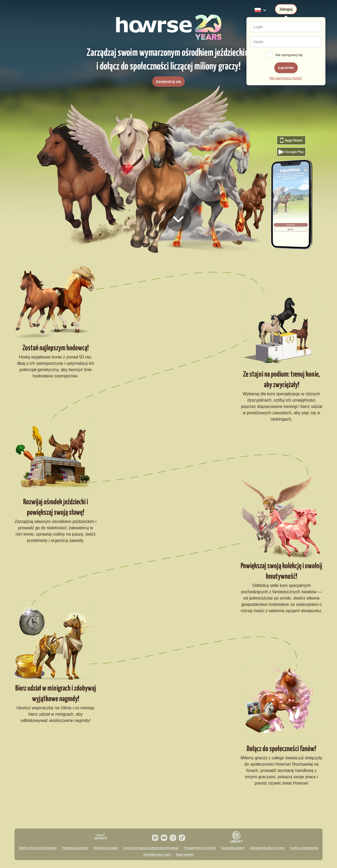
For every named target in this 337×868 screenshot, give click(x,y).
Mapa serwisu (185, 854)
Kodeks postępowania (304, 848)
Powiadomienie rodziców (200, 848)
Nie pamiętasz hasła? (286, 78)
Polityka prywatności (75, 848)
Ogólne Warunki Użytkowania (38, 848)
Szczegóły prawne (233, 848)
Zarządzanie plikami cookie (267, 848)
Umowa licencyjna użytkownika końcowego (151, 848)
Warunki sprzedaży (106, 848)
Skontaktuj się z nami (157, 854)
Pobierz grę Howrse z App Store (291, 140)
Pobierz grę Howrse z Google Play (291, 152)
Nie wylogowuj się (289, 55)
